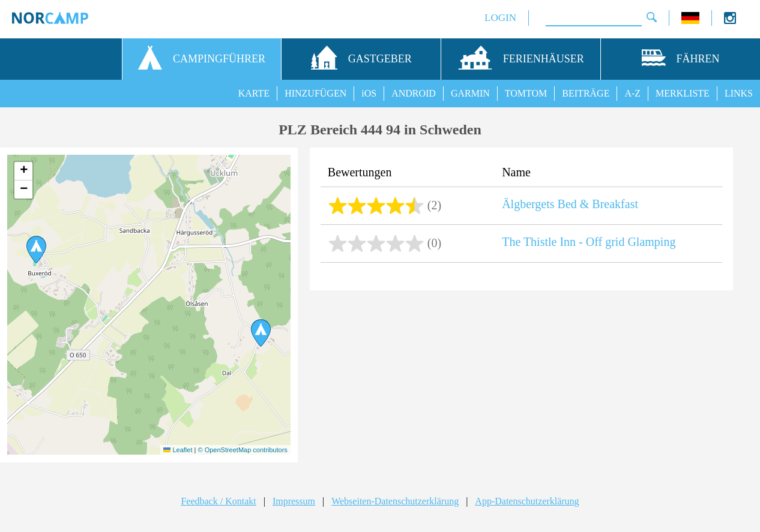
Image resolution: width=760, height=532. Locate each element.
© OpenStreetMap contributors (242, 450)
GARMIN (470, 93)
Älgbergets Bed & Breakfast (570, 204)
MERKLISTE (683, 93)
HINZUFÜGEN (315, 93)
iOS (369, 93)
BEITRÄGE (586, 93)
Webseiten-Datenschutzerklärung (395, 501)
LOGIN (500, 18)
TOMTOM (526, 93)
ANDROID (414, 93)
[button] (36, 250)
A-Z (632, 93)
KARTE (254, 93)
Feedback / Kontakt (218, 501)
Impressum (294, 501)
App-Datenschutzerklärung (527, 501)
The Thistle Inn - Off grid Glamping (589, 242)
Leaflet (178, 450)
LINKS (739, 93)
